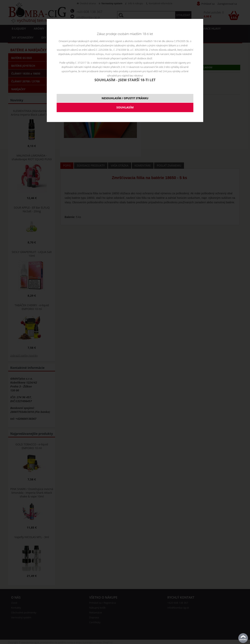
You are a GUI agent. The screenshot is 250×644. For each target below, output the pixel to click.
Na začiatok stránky (243, 638)
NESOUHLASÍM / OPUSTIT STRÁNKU (125, 98)
